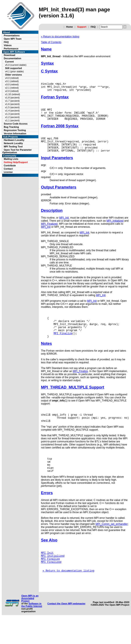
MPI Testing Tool (13, 147)
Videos (8, 45)
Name (46, 49)
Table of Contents (51, 42)
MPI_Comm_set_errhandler (112, 542)
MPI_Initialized (115, 229)
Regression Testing (15, 130)
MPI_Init (64, 226)
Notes (46, 356)
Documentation (12, 58)
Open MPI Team (13, 39)
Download (9, 55)
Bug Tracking (11, 127)
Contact (8, 169)
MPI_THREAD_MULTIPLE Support (73, 400)
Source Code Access (16, 124)
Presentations (12, 35)
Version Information (15, 133)
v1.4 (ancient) (12, 111)
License (8, 172)
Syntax (47, 63)
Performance (11, 49)
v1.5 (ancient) (12, 107)
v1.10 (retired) (12, 94)
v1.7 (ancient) (12, 101)
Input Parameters (57, 166)
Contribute (10, 165)
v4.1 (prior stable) (14, 71)
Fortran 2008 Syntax (60, 131)
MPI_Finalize (63, 345)
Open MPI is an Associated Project (30, 622)
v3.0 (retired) (12, 84)
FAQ (93, 27)
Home (69, 27)
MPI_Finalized (49, 232)
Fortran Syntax (55, 99)
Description (52, 218)
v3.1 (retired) (12, 81)
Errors (47, 511)
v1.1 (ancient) (12, 120)
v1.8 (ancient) (12, 98)
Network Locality (13, 143)
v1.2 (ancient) (12, 117)
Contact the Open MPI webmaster (66, 628)
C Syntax (49, 71)
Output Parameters (59, 195)
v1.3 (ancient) (12, 114)
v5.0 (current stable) (16, 65)
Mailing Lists (11, 159)
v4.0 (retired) (12, 78)
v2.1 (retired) (12, 88)
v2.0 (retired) (12, 91)
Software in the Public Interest (32, 629)
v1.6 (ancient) (12, 104)
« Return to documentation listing (60, 37)
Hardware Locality (14, 140)
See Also (49, 558)
